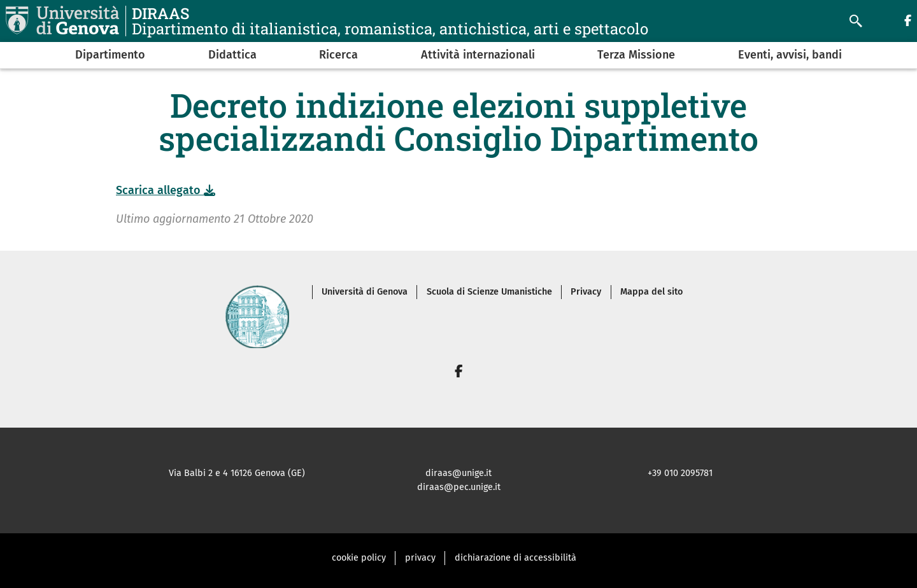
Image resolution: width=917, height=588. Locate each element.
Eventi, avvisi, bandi (790, 55)
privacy (420, 558)
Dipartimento (110, 55)
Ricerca (338, 55)
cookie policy (359, 558)
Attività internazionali (478, 55)
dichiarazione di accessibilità (515, 558)
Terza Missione (636, 55)
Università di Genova (365, 292)
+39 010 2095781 (680, 473)
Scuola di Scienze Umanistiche (489, 292)
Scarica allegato (166, 190)
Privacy (586, 292)
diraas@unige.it (458, 473)
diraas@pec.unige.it (459, 487)
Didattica (232, 55)
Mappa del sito (651, 292)
